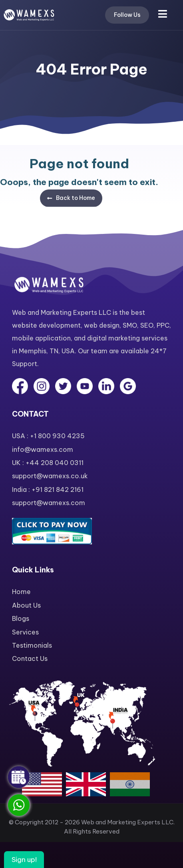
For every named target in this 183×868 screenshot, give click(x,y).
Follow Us (127, 15)
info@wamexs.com (43, 449)
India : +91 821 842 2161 (48, 489)
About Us (26, 605)
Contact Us (30, 659)
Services (25, 632)
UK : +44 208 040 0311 (48, 463)
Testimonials (32, 645)
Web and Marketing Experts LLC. (128, 822)
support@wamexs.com (49, 503)
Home (21, 592)
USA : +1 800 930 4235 (48, 436)
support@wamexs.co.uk (50, 476)
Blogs (21, 618)
